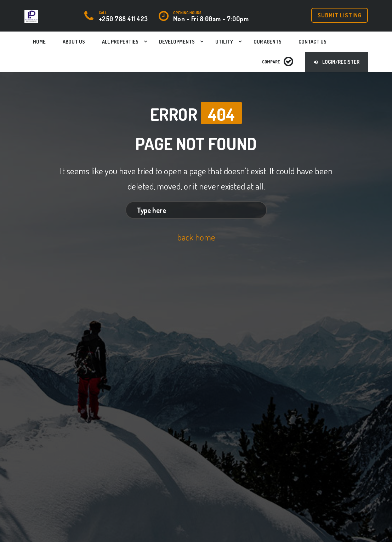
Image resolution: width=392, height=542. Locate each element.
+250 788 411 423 (123, 19)
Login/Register (337, 62)
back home (196, 237)
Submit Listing (340, 15)
